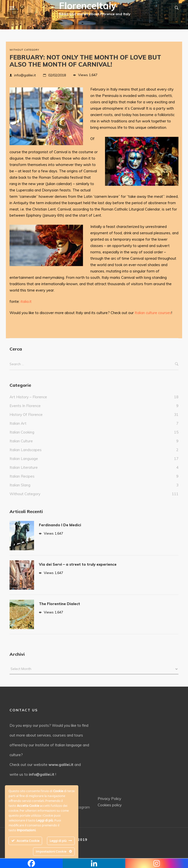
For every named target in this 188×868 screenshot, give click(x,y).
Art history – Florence (28, 397)
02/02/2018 (57, 75)
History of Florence (26, 415)
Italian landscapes (26, 450)
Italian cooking (22, 432)
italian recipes (22, 476)
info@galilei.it (25, 75)
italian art (18, 423)
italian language (24, 459)
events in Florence (25, 406)
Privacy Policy (109, 799)
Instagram (78, 807)
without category (24, 50)
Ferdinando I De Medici (60, 525)
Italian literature (24, 467)
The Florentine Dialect (59, 604)
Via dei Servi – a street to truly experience (78, 564)
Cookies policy (110, 805)
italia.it (26, 301)
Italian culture (21, 441)
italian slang (20, 485)
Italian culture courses (153, 313)
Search (177, 364)
